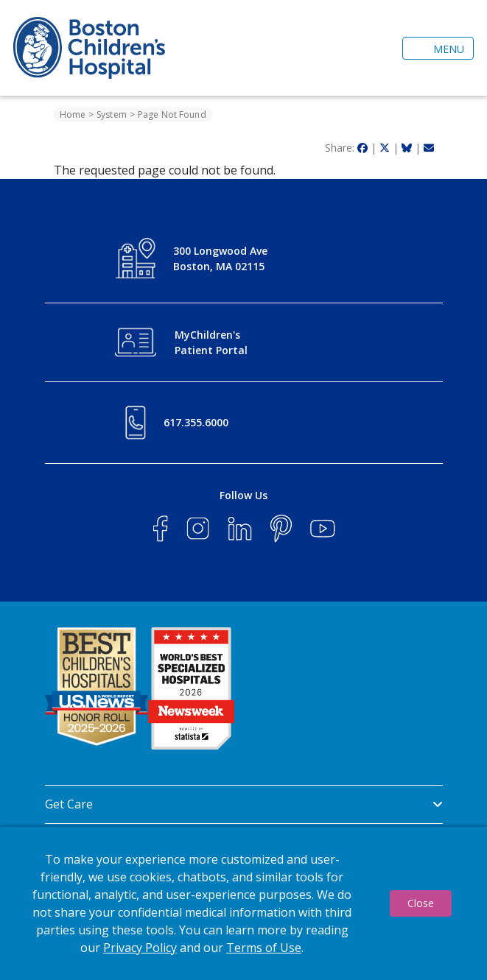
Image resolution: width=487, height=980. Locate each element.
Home (73, 114)
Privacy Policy (140, 948)
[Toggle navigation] (438, 48)
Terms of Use (264, 948)
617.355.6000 (196, 422)
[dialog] (243, 903)
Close (421, 903)
